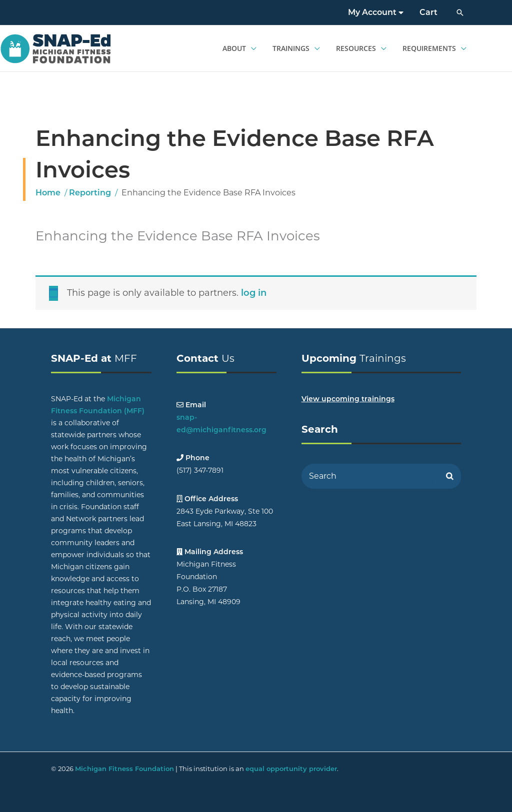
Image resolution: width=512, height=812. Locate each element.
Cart (428, 12)
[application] (251, 48)
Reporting (90, 193)
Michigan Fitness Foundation (124, 769)
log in (254, 293)
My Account (376, 12)
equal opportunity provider (291, 769)
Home (48, 193)
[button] (460, 12)
